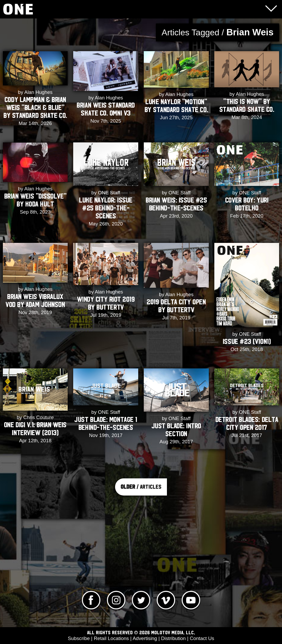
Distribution (174, 638)
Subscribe (79, 638)
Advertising (145, 638)
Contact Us (202, 638)
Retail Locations (111, 638)
